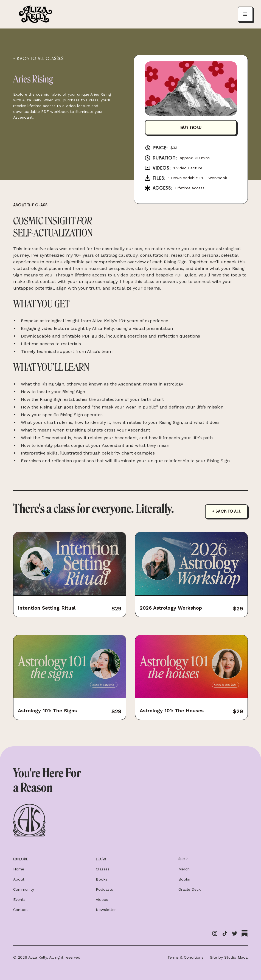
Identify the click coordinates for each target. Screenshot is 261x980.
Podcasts (104, 889)
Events (19, 899)
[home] (35, 14)
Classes (103, 869)
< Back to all (227, 511)
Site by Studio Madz (229, 957)
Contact (21, 910)
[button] (245, 14)
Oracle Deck (190, 889)
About (19, 879)
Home (19, 869)
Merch (184, 869)
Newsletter (106, 910)
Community (24, 889)
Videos (102, 899)
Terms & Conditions (185, 957)
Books (102, 879)
